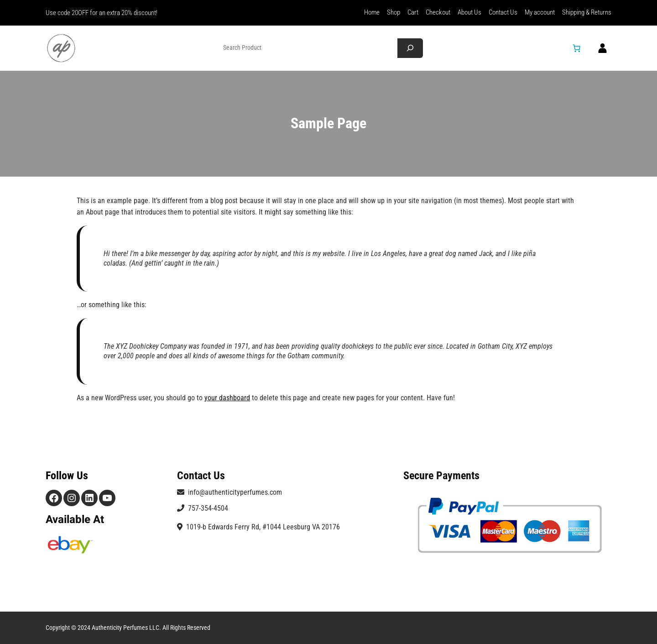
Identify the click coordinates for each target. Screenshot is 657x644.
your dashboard (227, 398)
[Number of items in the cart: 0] (577, 48)
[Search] (410, 48)
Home (372, 12)
